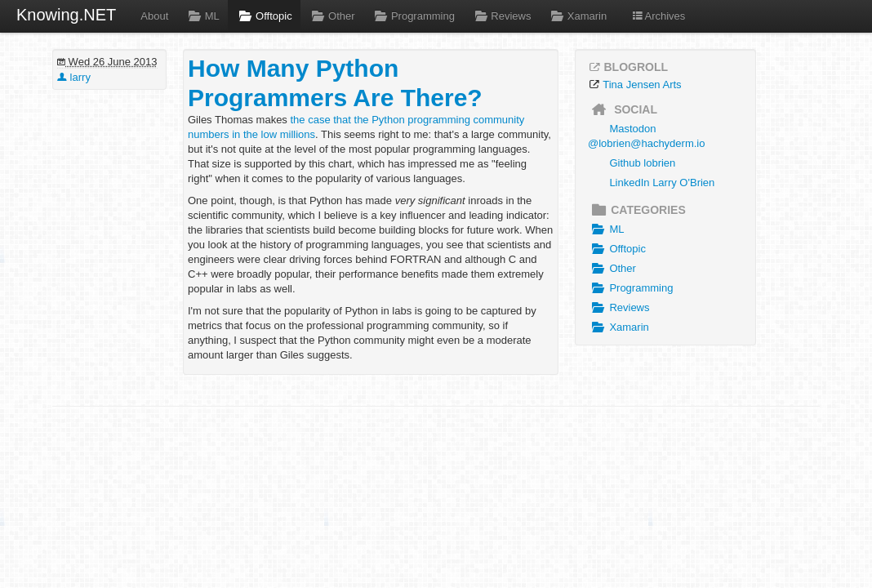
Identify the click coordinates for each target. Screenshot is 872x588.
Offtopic (264, 16)
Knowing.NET (66, 15)
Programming (413, 16)
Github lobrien (642, 163)
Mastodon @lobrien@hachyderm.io (646, 136)
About (154, 16)
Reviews (501, 16)
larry (74, 77)
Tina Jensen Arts (642, 85)
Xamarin (577, 16)
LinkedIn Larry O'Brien (662, 183)
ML (202, 16)
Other (332, 16)
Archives (658, 16)
